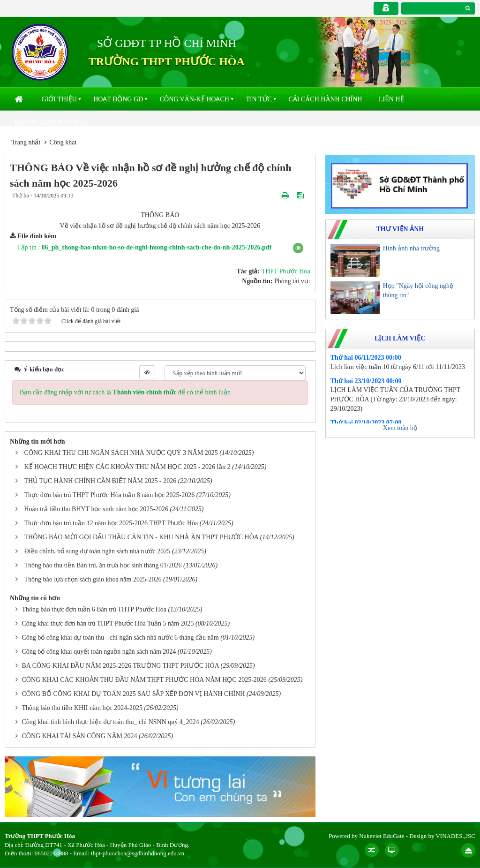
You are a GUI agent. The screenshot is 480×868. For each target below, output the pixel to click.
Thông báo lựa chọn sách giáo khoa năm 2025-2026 (93, 579)
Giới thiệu (59, 99)
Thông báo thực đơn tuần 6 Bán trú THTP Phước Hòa (94, 609)
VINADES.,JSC (455, 836)
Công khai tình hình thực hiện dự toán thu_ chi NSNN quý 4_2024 (111, 722)
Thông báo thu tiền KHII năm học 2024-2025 (82, 708)
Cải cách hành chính (325, 99)
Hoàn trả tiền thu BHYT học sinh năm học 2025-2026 (96, 509)
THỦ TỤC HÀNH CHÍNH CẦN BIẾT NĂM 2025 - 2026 (101, 481)
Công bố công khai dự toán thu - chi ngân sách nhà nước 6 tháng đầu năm (120, 638)
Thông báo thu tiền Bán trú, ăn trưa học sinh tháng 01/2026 (103, 565)
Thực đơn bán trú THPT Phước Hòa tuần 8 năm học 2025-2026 (110, 495)
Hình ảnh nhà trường (411, 248)
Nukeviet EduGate (382, 836)
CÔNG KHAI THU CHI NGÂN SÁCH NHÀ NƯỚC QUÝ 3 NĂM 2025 (121, 453)
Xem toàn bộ (400, 428)
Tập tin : (144, 247)
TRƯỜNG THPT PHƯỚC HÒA (167, 61)
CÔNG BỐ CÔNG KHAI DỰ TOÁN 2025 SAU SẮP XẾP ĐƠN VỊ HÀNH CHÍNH (134, 694)
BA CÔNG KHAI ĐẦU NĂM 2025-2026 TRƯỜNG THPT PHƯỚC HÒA (121, 666)
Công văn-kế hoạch (195, 99)
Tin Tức (259, 99)
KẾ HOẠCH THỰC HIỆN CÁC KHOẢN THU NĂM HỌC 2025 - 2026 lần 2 (127, 467)
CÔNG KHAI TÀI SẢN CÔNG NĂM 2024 (80, 736)
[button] (298, 248)
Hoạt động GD (118, 99)
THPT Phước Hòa (286, 271)
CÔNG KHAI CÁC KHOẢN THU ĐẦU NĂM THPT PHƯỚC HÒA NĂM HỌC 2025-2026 (144, 680)
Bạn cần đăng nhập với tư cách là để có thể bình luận (125, 392)
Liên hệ (391, 99)
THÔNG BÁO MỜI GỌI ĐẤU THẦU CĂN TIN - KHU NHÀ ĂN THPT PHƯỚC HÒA (142, 537)
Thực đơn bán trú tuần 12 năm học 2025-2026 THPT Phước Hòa (111, 523)
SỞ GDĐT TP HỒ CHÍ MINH (167, 43)
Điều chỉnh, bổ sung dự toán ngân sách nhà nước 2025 (97, 551)
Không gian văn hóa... (54, 123)
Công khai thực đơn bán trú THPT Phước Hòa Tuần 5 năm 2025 (108, 623)
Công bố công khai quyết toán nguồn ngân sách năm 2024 (99, 652)
